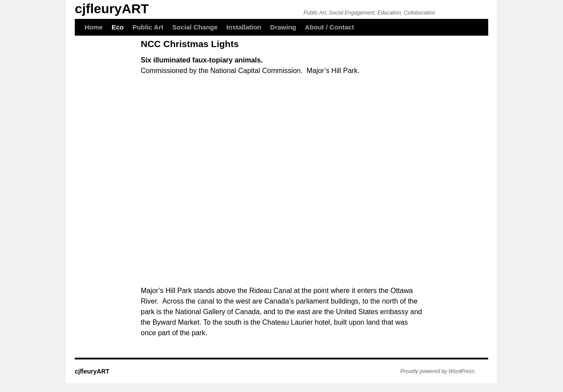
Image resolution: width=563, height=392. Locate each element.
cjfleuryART (112, 9)
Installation (244, 27)
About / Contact (329, 27)
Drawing (283, 27)
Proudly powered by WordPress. (438, 371)
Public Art (148, 27)
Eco (118, 27)
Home (94, 27)
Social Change (195, 27)
